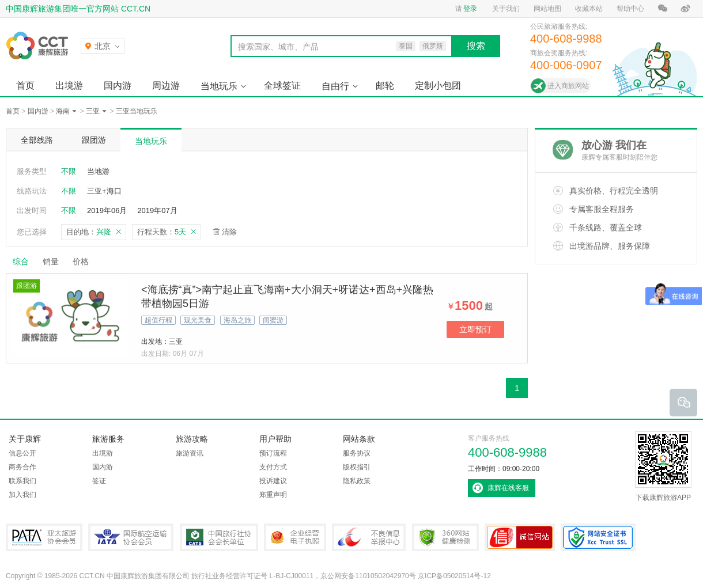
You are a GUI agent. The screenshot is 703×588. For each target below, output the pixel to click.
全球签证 (282, 86)
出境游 (69, 86)
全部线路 (37, 140)
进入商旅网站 (568, 86)
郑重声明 (273, 495)
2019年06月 (107, 210)
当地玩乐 (219, 86)
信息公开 (22, 453)
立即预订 (475, 329)
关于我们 (506, 9)
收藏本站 (589, 9)
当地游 (98, 171)
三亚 (93, 111)
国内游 (118, 86)
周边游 (166, 86)
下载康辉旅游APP (663, 466)
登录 (470, 9)
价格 (85, 261)
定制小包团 (438, 86)
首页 (25, 86)
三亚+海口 (104, 191)
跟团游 (94, 140)
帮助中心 (630, 9)
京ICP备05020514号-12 (454, 576)
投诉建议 (273, 481)
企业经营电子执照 (295, 537)
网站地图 (547, 9)
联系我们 (22, 481)
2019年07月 (157, 210)
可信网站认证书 (520, 537)
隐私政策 (357, 481)
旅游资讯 (190, 453)
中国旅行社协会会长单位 (219, 537)
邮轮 (385, 86)
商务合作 (22, 467)
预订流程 (273, 453)
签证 (99, 481)
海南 (63, 111)
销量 (51, 261)
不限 (69, 171)
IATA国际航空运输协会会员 (131, 537)
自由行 (335, 86)
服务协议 (357, 453)
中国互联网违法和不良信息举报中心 (369, 537)
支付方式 (273, 467)
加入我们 (22, 495)
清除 (229, 232)
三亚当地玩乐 (137, 111)
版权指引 (357, 467)
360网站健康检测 (445, 537)
